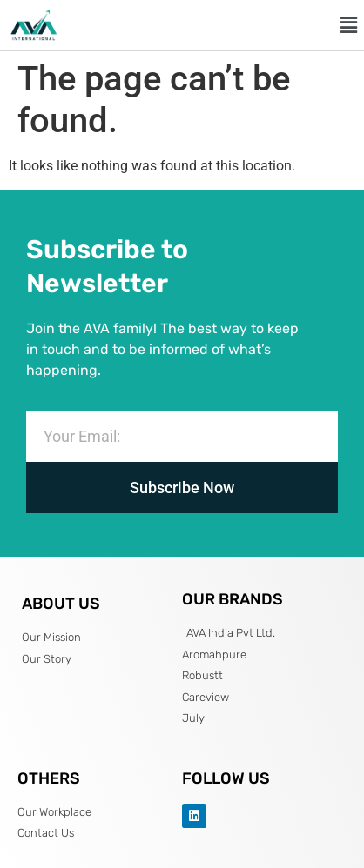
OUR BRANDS (233, 599)
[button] (349, 25)
